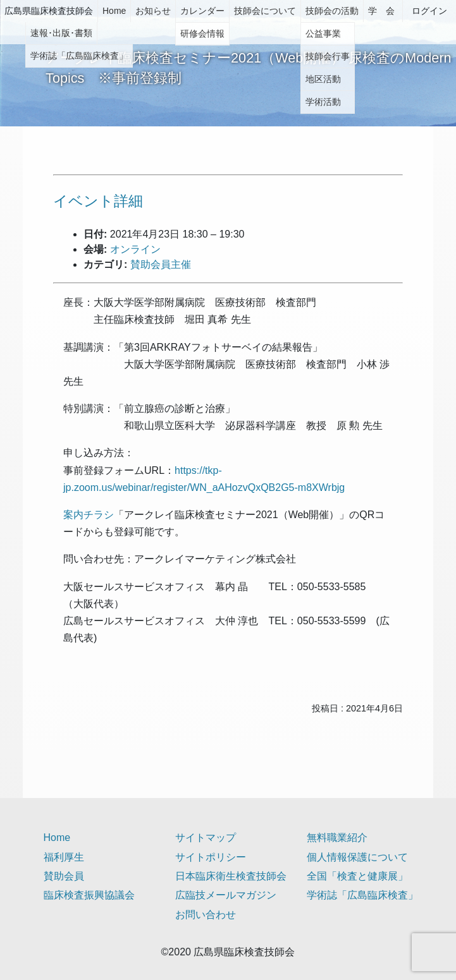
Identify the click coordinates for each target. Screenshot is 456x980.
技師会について (265, 11)
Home (114, 11)
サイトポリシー (211, 857)
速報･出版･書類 (61, 33)
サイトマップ (206, 838)
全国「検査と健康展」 (357, 876)
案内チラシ (89, 515)
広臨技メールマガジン (226, 895)
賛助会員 (64, 876)
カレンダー (202, 11)
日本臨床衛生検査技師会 (231, 876)
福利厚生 (64, 857)
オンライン (135, 249)
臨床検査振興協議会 (89, 895)
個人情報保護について (357, 857)
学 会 (381, 11)
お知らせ (153, 11)
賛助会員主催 (161, 264)
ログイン (429, 11)
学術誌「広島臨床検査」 (362, 895)
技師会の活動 (332, 11)
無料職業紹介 (337, 838)
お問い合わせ (206, 915)
